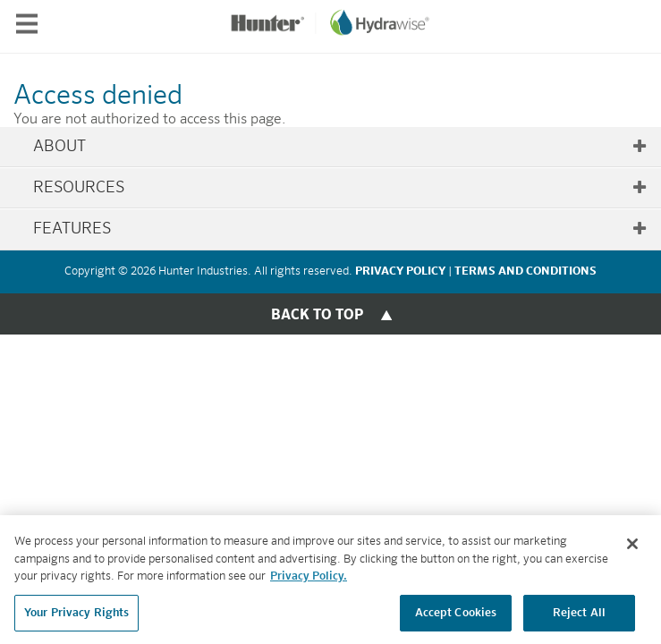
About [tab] (340, 147)
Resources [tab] (340, 188)
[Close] (632, 547)
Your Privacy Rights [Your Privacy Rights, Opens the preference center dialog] (76, 617)
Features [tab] (340, 229)
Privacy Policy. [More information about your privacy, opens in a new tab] (309, 580)
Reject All (579, 617)
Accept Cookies (456, 617)
